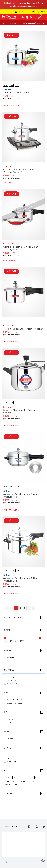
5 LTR (37, 778)
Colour (9, 794)
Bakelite (10, 739)
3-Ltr (11, 85)
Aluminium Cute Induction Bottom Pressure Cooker (21, 580)
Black (7, 801)
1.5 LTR (16, 778)
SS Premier (11, 657)
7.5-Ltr (12, 571)
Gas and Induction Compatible (18, 700)
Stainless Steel (12, 684)
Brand (8, 651)
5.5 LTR (8, 781)
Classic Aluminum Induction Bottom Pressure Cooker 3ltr (22, 171)
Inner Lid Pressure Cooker (16, 93)
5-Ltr (17, 85)
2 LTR (23, 778)
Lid (6, 712)
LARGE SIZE (18, 487)
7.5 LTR (16, 781)
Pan (9, 758)
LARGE (8, 778)
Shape (8, 748)
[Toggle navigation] (44, 17)
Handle (9, 732)
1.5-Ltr (12, 321)
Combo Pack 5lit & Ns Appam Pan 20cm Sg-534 (21, 248)
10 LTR (16, 784)
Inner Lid (10, 719)
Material (10, 670)
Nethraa (10, 661)
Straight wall (12, 761)
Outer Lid (10, 722)
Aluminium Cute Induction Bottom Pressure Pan (21, 496)
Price (7, 630)
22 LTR (24, 781)
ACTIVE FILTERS (12, 617)
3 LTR (30, 778)
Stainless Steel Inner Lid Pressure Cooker (20, 411)
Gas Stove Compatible (15, 703)
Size (6, 771)
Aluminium (11, 677)
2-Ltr (6, 85)
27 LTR (32, 781)
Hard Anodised (12, 680)
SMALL (8, 784)
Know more (41, 24)
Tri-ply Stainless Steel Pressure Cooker (23, 329)
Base (7, 693)
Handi (9, 755)
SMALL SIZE (8, 487)
